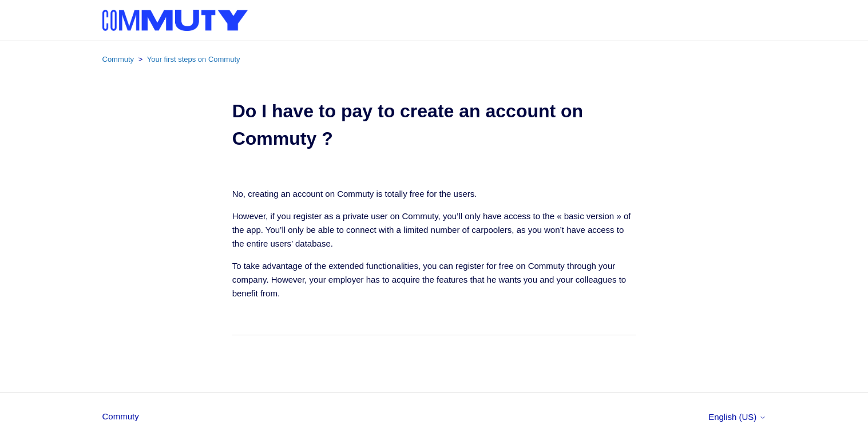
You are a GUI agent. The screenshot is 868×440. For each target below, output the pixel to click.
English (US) (737, 417)
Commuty (118, 59)
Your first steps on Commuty (194, 59)
